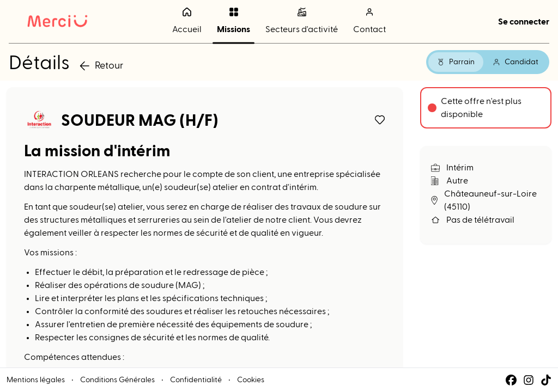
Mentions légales (36, 380)
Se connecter (524, 22)
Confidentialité (196, 380)
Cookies (251, 380)
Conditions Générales (117, 380)
